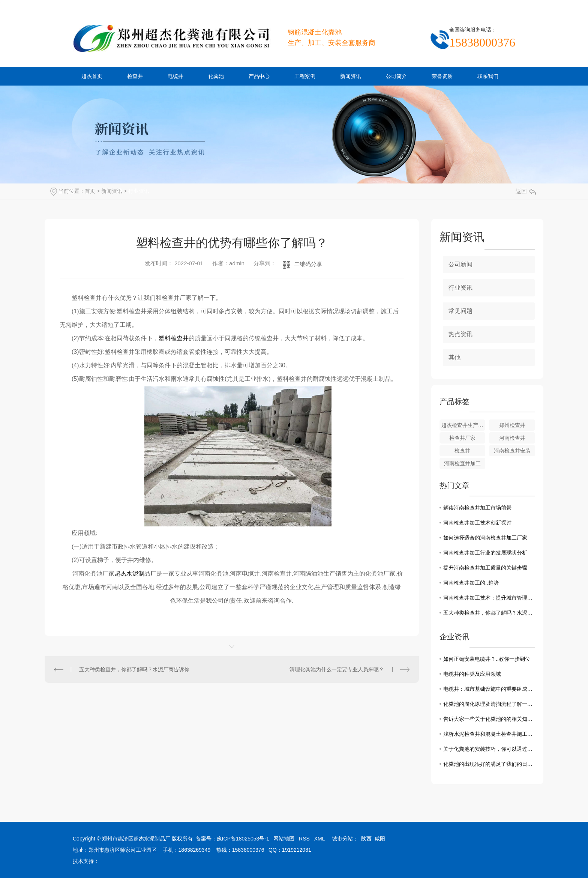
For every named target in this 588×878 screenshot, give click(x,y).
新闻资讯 (351, 76)
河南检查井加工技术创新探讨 (477, 523)
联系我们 (488, 76)
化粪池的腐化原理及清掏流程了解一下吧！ (489, 704)
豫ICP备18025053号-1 (243, 839)
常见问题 (460, 311)
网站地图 (284, 839)
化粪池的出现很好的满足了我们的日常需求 (489, 764)
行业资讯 (139, 191)
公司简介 (396, 76)
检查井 (135, 76)
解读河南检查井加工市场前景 (477, 508)
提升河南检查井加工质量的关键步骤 (485, 568)
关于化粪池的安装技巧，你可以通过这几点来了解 (489, 749)
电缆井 (175, 76)
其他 (454, 357)
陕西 (366, 839)
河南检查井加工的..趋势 (471, 583)
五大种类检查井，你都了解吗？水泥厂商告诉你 (134, 669)
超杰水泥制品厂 (135, 574)
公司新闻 (460, 264)
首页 (90, 191)
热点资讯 (460, 334)
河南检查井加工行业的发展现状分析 (485, 553)
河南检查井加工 (462, 463)
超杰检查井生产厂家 (463, 425)
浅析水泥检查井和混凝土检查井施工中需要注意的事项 (489, 734)
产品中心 (259, 76)
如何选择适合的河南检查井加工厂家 (485, 538)
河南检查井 (512, 438)
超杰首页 (92, 76)
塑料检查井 (174, 338)
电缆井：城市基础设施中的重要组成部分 (489, 689)
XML (319, 839)
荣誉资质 (442, 76)
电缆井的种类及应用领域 (472, 674)
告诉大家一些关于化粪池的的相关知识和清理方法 (489, 719)
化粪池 (216, 76)
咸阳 (380, 839)
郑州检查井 (512, 425)
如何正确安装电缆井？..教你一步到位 (487, 659)
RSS (304, 839)
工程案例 (305, 76)
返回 (526, 191)
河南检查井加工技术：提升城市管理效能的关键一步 (489, 598)
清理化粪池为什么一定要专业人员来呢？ (337, 669)
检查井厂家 (462, 438)
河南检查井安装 (512, 451)
